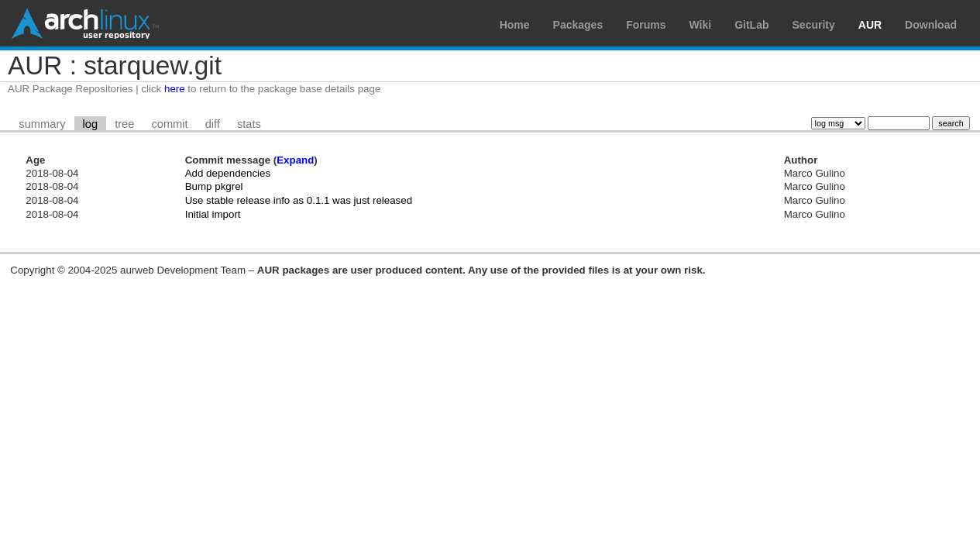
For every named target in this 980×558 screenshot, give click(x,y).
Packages (578, 25)
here (175, 89)
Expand (295, 160)
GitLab (751, 25)
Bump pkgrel (214, 186)
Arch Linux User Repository (85, 23)
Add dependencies (228, 173)
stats (249, 124)
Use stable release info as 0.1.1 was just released (299, 200)
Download (931, 25)
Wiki (701, 25)
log (91, 124)
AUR (870, 25)
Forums (646, 25)
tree (124, 124)
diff (213, 124)
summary (42, 124)
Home (515, 25)
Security (814, 25)
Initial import (213, 214)
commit (169, 124)
